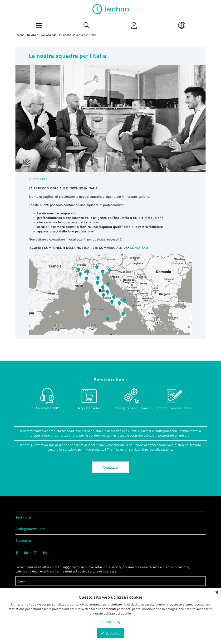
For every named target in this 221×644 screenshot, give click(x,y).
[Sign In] (134, 25)
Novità (32, 35)
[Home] (111, 10)
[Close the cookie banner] (217, 592)
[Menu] (39, 25)
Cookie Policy (110, 622)
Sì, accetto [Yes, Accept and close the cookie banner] (110, 633)
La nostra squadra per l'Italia (78, 35)
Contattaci (110, 467)
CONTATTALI (139, 248)
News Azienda (48, 35)
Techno (20, 35)
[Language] (182, 25)
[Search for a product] (87, 25)
